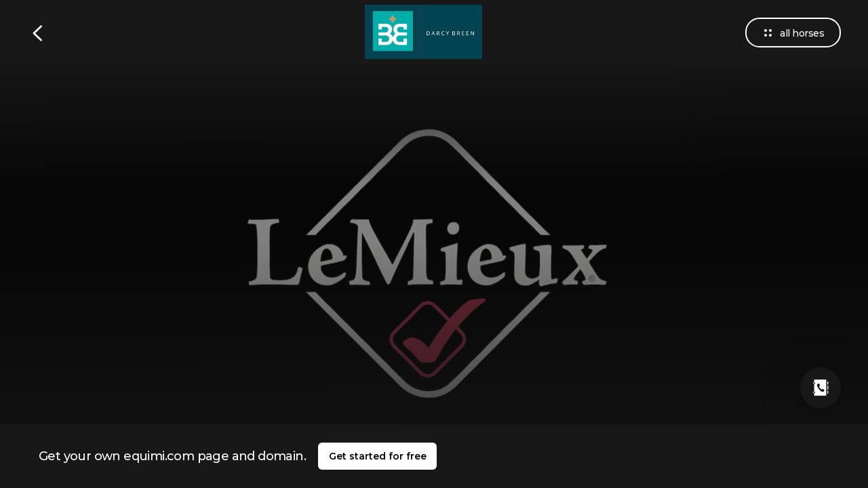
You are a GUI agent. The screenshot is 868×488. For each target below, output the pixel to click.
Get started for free (378, 456)
